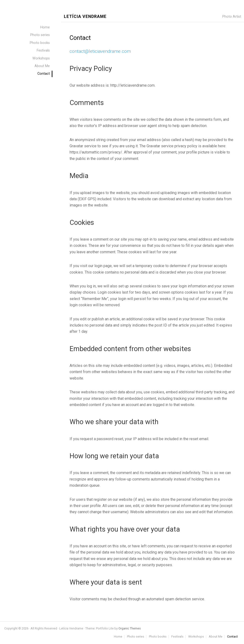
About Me (216, 637)
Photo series (136, 637)
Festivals (177, 637)
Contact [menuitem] (44, 74)
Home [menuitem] (45, 27)
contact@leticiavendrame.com (100, 51)
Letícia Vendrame (85, 17)
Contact (232, 637)
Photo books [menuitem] (40, 43)
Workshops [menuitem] (41, 58)
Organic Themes (130, 628)
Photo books (158, 637)
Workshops (196, 637)
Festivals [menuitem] (43, 50)
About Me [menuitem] (42, 66)
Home (118, 637)
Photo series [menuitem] (40, 35)
